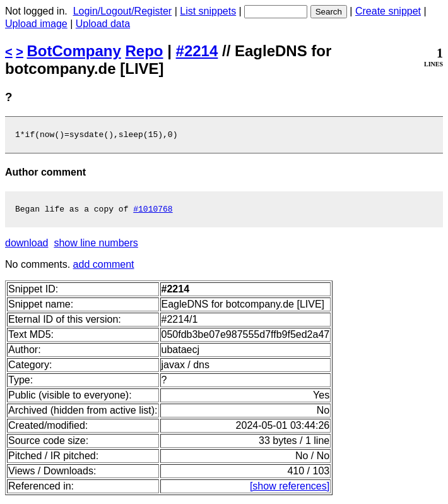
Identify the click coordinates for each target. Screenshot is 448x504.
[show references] (290, 490)
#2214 (197, 51)
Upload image (36, 24)
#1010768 (153, 212)
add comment (104, 268)
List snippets (208, 11)
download (27, 247)
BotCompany (74, 51)
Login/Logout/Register (123, 11)
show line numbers (96, 247)
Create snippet (388, 11)
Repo (144, 51)
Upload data (103, 24)
